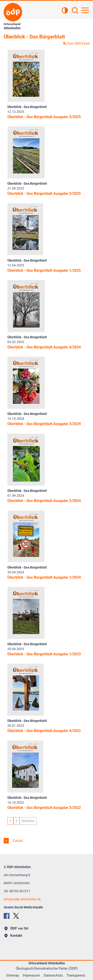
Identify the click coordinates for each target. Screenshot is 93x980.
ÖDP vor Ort (16, 928)
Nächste (28, 821)
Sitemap (13, 975)
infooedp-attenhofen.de (22, 899)
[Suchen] (75, 11)
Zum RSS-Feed (76, 44)
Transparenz (76, 975)
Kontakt (13, 936)
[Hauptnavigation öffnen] (85, 10)
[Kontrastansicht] (65, 11)
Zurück (17, 841)
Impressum (31, 975)
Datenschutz (53, 975)
